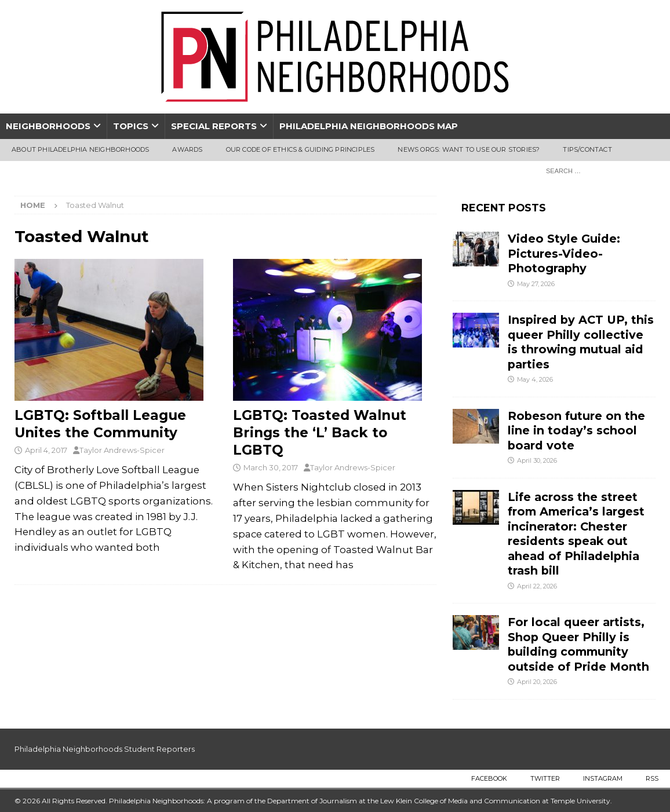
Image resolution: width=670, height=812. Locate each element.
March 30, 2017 (271, 467)
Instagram (603, 778)
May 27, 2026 (536, 284)
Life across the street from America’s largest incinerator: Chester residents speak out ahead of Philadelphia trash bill (576, 534)
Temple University (580, 801)
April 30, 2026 (537, 460)
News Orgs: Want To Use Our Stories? (469, 149)
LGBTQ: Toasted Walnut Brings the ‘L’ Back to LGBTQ (320, 433)
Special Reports (214, 126)
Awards (187, 149)
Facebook (489, 778)
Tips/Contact (587, 149)
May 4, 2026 (535, 379)
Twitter (545, 778)
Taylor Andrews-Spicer (122, 450)
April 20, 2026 (537, 682)
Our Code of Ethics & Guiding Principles (301, 149)
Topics (131, 126)
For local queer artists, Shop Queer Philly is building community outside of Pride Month (578, 644)
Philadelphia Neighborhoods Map (369, 126)
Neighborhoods (48, 126)
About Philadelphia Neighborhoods (80, 149)
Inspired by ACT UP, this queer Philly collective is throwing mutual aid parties (581, 342)
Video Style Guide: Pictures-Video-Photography (564, 253)
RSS (652, 778)
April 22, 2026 (537, 586)
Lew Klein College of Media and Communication (460, 801)
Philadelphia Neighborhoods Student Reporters (105, 749)
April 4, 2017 (46, 450)
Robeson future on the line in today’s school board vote (576, 431)
